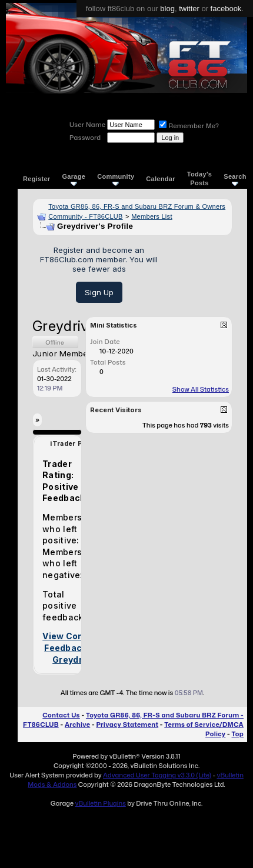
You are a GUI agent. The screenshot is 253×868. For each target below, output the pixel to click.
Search (235, 179)
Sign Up (99, 292)
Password (85, 138)
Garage (74, 179)
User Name (87, 125)
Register (36, 179)
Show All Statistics (201, 389)
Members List (152, 216)
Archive (77, 725)
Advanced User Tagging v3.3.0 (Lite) (157, 775)
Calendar (160, 179)
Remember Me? (189, 126)
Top (238, 734)
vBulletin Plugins (100, 803)
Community (116, 179)
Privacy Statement (127, 725)
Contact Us (61, 715)
